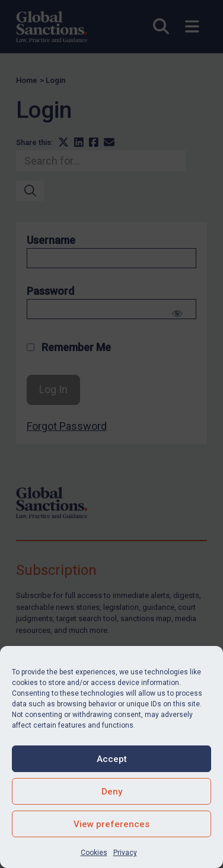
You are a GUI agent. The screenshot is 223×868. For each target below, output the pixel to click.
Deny (112, 792)
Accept (112, 759)
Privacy (125, 853)
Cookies (94, 853)
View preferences (111, 824)
